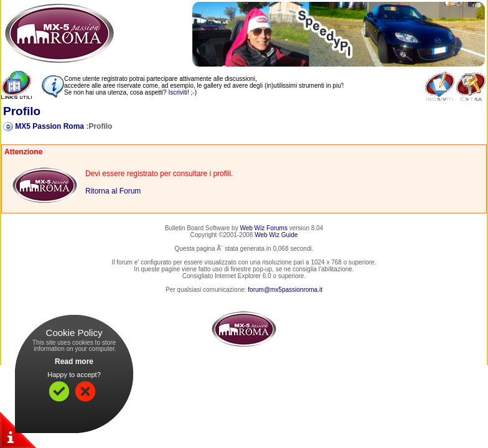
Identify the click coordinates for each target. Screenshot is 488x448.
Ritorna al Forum (113, 191)
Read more (74, 362)
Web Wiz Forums (264, 228)
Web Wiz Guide (276, 235)
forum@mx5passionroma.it (285, 290)
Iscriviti (178, 92)
